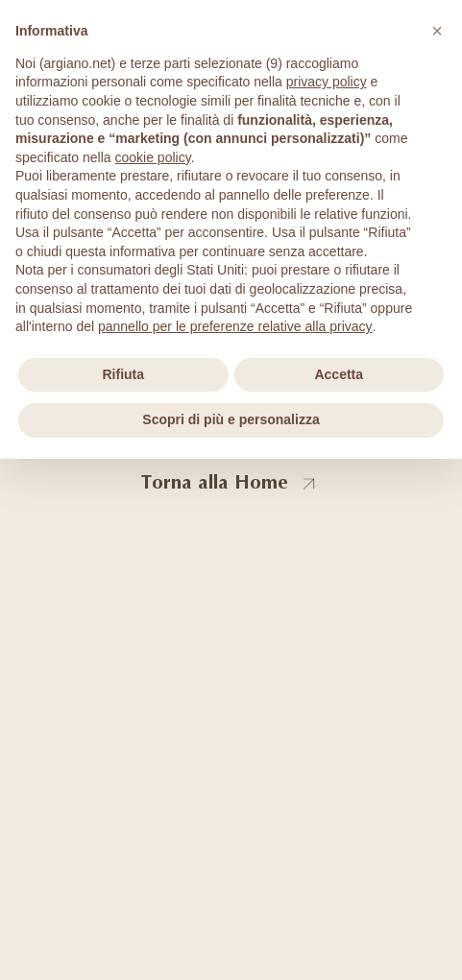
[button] (437, 31)
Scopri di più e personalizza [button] (231, 419)
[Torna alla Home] (309, 485)
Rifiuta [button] (123, 374)
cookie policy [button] (153, 157)
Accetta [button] (339, 374)
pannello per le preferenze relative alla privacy (235, 326)
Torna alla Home (215, 482)
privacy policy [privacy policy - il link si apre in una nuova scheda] (327, 82)
